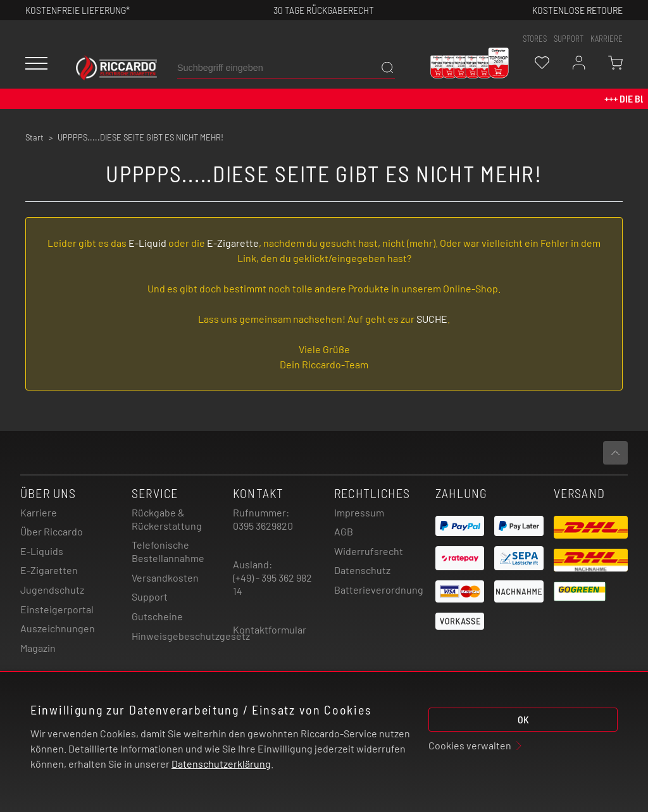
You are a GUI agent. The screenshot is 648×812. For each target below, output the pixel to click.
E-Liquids (42, 551)
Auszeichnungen (58, 628)
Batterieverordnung (379, 590)
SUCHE (432, 319)
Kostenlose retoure (577, 10)
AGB (344, 531)
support (569, 39)
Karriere (607, 39)
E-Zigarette (233, 243)
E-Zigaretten (49, 570)
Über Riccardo (52, 531)
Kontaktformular (270, 629)
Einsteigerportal (57, 609)
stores (535, 39)
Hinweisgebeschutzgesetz (191, 636)
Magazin (38, 648)
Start (34, 137)
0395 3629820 (263, 526)
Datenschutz (362, 570)
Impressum (359, 512)
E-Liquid (147, 243)
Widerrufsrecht (369, 551)
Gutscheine (157, 616)
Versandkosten (165, 578)
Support (150, 597)
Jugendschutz (52, 590)
